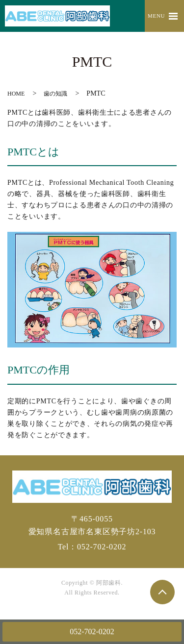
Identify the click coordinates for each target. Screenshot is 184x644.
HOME (16, 94)
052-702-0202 (92, 632)
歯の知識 (55, 94)
